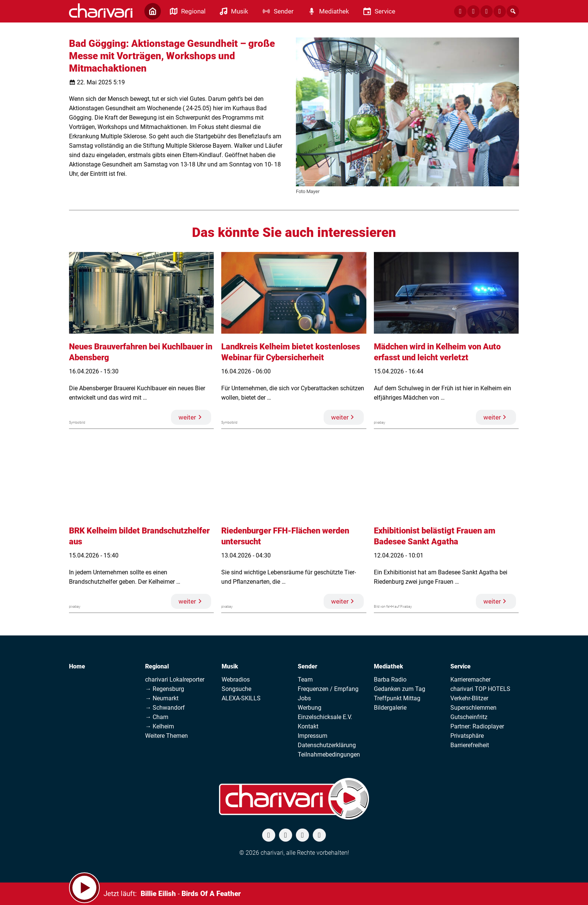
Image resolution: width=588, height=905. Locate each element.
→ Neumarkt (162, 698)
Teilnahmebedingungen (329, 754)
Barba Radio (390, 679)
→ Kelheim (160, 726)
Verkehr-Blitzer (469, 698)
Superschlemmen (473, 708)
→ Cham (157, 717)
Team (305, 679)
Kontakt (308, 726)
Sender (307, 666)
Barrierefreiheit (470, 745)
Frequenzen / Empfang (328, 689)
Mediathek (388, 666)
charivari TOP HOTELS (480, 689)
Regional (157, 666)
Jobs (304, 698)
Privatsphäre (467, 736)
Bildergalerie (390, 708)
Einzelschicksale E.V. (325, 717)
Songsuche (236, 689)
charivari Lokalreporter (175, 679)
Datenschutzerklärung (327, 745)
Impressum (313, 736)
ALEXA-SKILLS (241, 698)
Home (77, 666)
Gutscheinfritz (469, 717)
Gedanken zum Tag (400, 689)
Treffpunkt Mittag (397, 698)
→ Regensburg (165, 689)
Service (460, 666)
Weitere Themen (166, 736)
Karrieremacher (470, 679)
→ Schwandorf (165, 708)
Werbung (310, 708)
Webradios (236, 679)
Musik (230, 666)
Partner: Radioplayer (477, 726)
